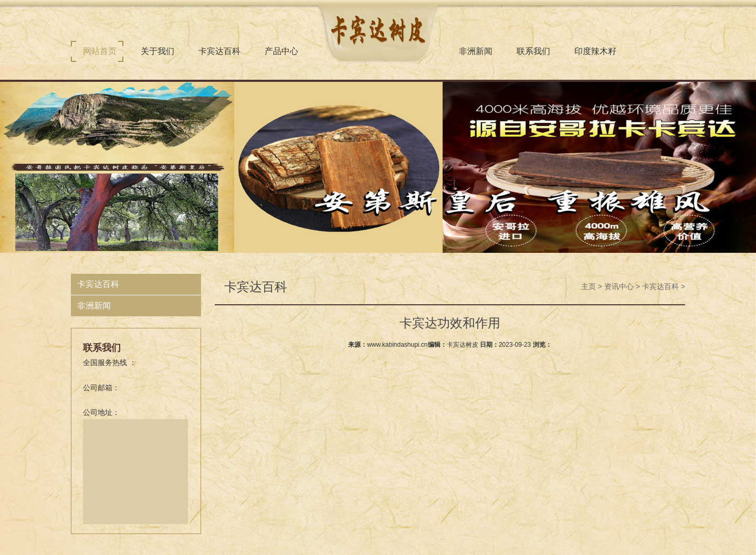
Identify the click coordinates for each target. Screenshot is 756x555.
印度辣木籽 (595, 51)
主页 (589, 286)
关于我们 (157, 51)
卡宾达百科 (219, 51)
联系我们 (533, 51)
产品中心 (281, 51)
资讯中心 (619, 286)
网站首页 (100, 51)
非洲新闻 (476, 51)
